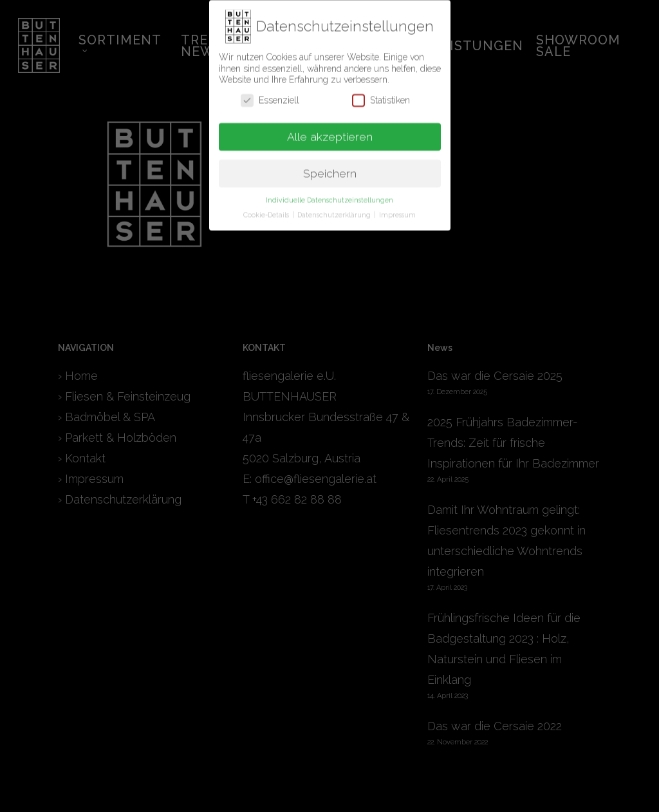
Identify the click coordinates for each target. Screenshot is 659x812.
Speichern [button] (330, 167)
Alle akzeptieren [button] (330, 131)
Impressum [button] (397, 209)
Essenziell (270, 94)
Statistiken (381, 94)
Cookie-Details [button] (267, 209)
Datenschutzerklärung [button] (335, 209)
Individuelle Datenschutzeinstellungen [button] (329, 194)
